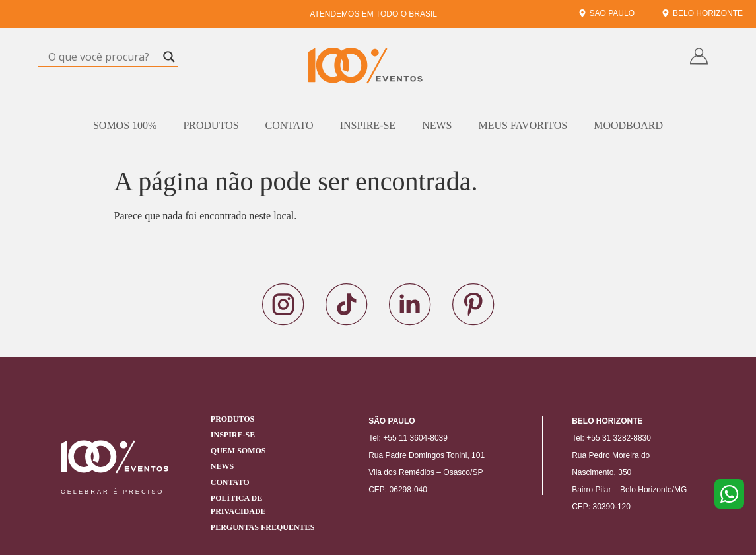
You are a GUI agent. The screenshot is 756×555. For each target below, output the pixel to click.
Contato (290, 125)
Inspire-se (368, 125)
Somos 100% (125, 125)
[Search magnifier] (169, 57)
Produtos (211, 125)
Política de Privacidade (238, 505)
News (437, 125)
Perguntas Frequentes (262, 527)
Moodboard (628, 125)
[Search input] (102, 57)
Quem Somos (238, 451)
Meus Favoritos (523, 125)
